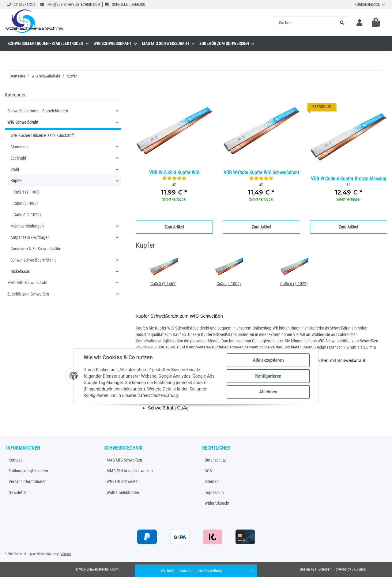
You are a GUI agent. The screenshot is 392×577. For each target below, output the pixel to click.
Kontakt (15, 460)
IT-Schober (323, 569)
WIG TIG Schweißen (123, 481)
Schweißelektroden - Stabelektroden (38, 111)
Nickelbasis (20, 271)
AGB (208, 471)
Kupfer (16, 181)
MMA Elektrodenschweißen (130, 471)
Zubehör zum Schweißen (28, 294)
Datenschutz (215, 460)
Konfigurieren (268, 376)
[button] (359, 23)
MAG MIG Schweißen (124, 460)
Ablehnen (268, 392)
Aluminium (20, 147)
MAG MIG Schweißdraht (27, 283)
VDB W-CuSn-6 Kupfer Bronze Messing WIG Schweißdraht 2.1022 (349, 179)
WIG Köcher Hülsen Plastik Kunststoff (42, 135)
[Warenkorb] (376, 23)
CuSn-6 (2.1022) (294, 284)
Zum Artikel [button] (174, 227)
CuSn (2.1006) (229, 284)
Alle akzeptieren (268, 360)
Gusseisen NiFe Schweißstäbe (36, 249)
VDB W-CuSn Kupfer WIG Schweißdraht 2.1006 (261, 173)
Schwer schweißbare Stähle (34, 260)
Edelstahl (18, 158)
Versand (66, 554)
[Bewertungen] (174, 178)
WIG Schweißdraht (23, 122)
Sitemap (212, 481)
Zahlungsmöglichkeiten (28, 471)
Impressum (214, 492)
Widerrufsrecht (217, 503)
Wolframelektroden (123, 492)
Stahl (15, 169)
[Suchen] (305, 23)
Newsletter (18, 492)
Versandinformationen (28, 481)
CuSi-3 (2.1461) (163, 284)
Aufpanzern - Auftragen (30, 237)
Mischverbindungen (27, 226)
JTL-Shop (359, 569)
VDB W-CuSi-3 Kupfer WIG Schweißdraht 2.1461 (174, 173)
